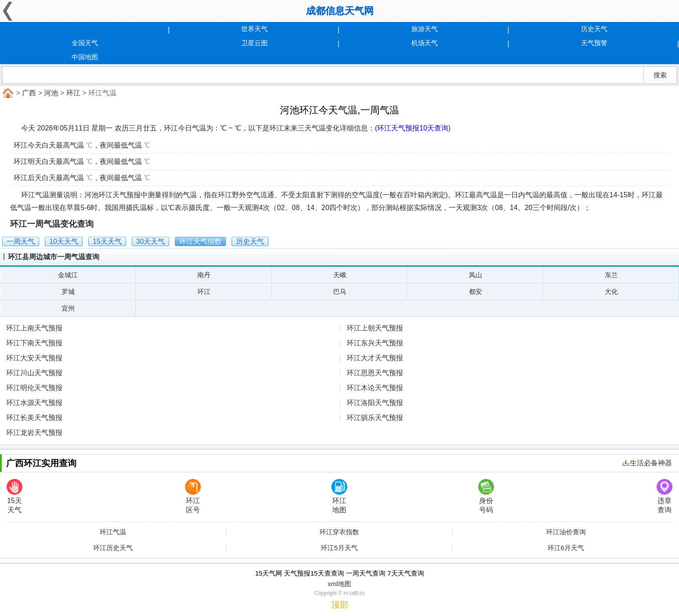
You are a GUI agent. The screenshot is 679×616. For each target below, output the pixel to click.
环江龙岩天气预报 (34, 433)
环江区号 (193, 496)
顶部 (340, 605)
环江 (73, 93)
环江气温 (113, 532)
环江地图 (339, 496)
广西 (29, 93)
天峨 (340, 275)
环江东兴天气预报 (375, 343)
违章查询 (664, 496)
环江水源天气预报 (34, 403)
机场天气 (425, 43)
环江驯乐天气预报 (375, 418)
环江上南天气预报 (34, 328)
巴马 (340, 292)
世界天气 (254, 29)
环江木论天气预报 (375, 388)
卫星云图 (254, 43)
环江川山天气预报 (34, 373)
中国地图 (85, 57)
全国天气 (85, 43)
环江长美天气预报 (34, 418)
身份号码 (486, 496)
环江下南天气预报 (34, 343)
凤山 (476, 275)
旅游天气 (425, 29)
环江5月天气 (339, 548)
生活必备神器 (647, 463)
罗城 (68, 292)
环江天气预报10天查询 (413, 128)
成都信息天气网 (340, 11)
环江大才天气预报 (375, 358)
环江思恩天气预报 (375, 373)
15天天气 (15, 496)
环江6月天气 (566, 548)
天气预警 (594, 43)
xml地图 (339, 584)
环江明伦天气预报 (34, 388)
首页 (7, 93)
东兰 (611, 275)
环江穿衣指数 (339, 532)
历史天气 (594, 29)
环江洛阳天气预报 (375, 403)
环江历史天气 (113, 548)
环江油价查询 (566, 532)
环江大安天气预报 (34, 358)
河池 (51, 93)
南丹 (204, 275)
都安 (476, 292)
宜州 (68, 308)
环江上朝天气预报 (375, 328)
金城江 (68, 275)
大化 (611, 292)
